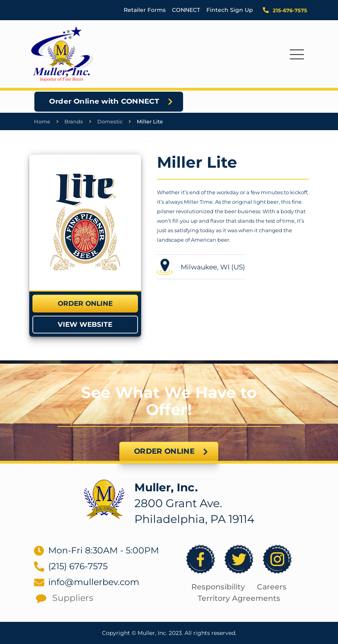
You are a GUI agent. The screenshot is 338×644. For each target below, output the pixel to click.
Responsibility (218, 587)
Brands (74, 121)
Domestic (110, 121)
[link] (85, 222)
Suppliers (73, 598)
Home (42, 121)
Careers (272, 587)
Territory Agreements (239, 598)
